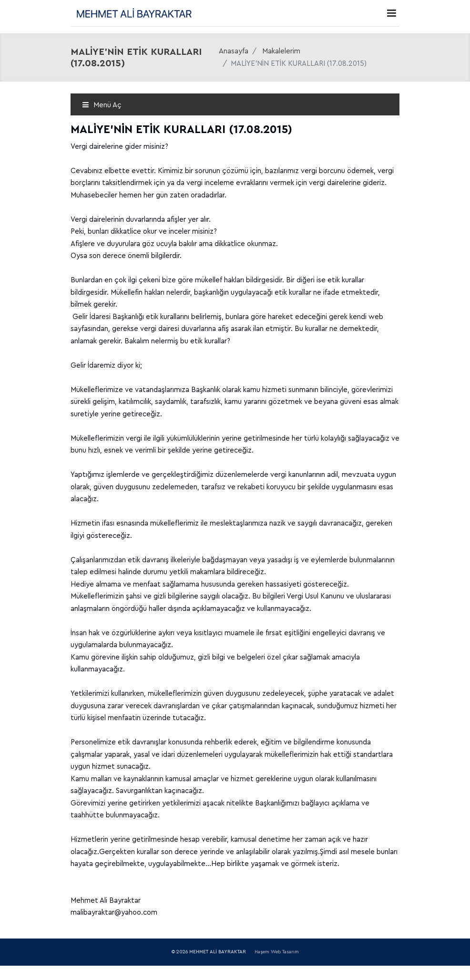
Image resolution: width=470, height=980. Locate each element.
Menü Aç (102, 105)
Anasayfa (234, 51)
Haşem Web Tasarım (277, 952)
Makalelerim (281, 51)
